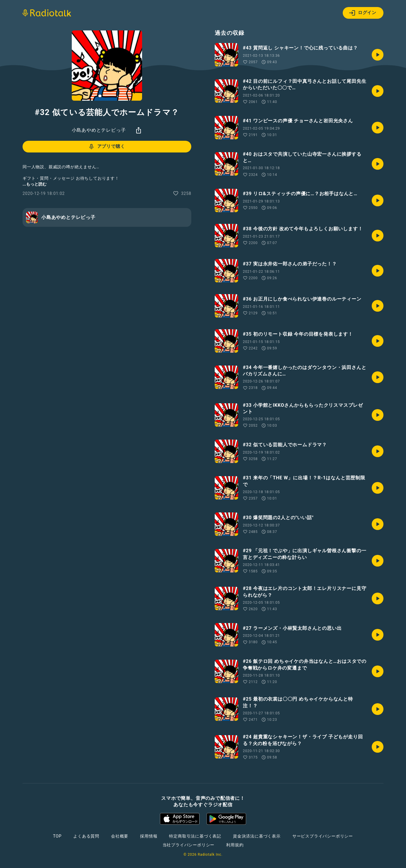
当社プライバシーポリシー (189, 845)
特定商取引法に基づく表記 (195, 836)
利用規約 (235, 845)
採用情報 (149, 836)
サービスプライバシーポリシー (323, 836)
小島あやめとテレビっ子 (99, 130)
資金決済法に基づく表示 (257, 836)
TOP (57, 836)
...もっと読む (35, 184)
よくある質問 (86, 836)
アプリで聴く (106, 147)
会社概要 (120, 836)
